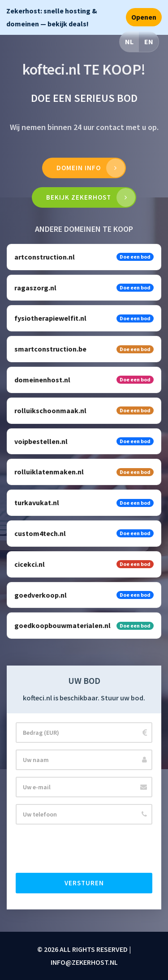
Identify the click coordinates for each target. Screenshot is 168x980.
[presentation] (84, 849)
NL (129, 42)
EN (149, 42)
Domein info (79, 168)
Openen (144, 17)
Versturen (84, 883)
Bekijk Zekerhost (79, 197)
